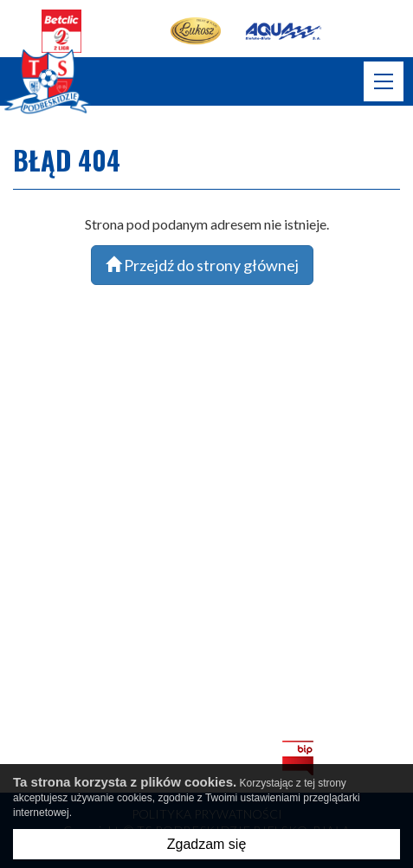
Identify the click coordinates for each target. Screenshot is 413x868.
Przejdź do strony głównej (202, 265)
